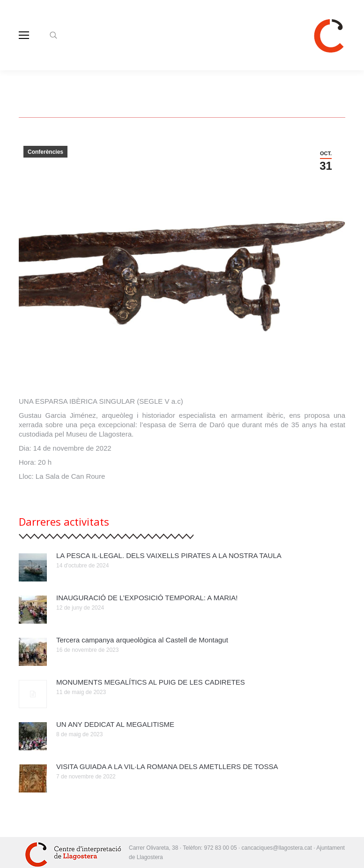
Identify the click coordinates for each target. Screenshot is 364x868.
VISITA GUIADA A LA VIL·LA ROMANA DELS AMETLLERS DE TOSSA (167, 766)
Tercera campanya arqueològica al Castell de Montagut (142, 640)
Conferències (45, 152)
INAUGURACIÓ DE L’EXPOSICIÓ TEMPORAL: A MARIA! (147, 598)
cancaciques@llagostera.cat (278, 848)
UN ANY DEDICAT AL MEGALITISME (115, 724)
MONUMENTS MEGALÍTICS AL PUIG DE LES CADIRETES (151, 682)
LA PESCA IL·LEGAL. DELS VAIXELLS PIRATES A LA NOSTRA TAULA (169, 555)
